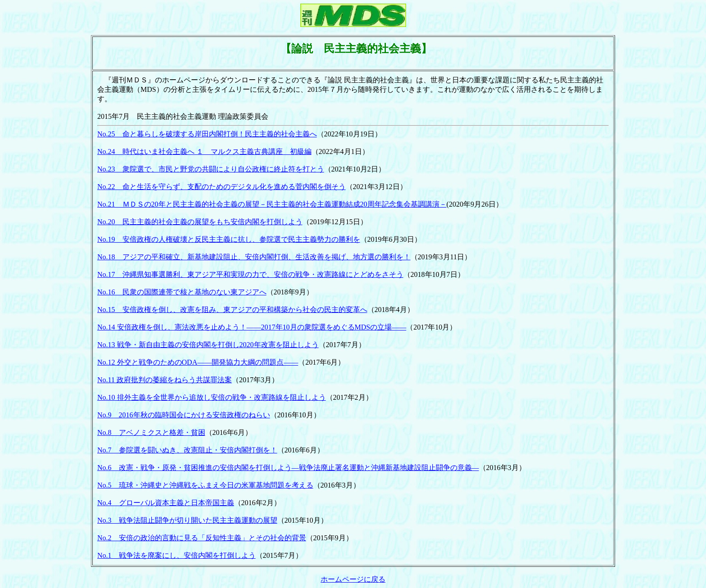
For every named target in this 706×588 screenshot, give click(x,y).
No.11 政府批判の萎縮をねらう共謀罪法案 (165, 380)
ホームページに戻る (353, 579)
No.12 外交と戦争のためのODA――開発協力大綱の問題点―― (198, 362)
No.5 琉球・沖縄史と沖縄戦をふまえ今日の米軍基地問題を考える (205, 485)
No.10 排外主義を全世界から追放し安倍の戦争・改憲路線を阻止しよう (212, 397)
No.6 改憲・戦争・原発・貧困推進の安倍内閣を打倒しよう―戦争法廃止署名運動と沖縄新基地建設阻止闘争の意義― (288, 468)
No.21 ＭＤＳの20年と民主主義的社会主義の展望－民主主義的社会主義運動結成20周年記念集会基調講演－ (272, 204)
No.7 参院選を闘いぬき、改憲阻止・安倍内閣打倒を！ (187, 450)
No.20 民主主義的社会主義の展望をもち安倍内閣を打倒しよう (200, 222)
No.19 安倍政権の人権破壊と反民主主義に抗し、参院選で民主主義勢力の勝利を (229, 239)
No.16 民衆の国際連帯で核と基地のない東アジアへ (182, 292)
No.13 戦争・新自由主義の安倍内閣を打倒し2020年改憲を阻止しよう (208, 345)
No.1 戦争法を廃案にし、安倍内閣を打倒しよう (176, 555)
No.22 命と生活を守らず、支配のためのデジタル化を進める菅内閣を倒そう (222, 187)
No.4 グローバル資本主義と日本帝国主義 (166, 503)
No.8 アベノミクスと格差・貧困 (151, 432)
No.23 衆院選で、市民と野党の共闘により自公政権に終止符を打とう (211, 169)
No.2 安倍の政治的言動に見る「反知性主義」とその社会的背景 (202, 538)
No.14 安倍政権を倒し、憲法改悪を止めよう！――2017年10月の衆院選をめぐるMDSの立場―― (252, 327)
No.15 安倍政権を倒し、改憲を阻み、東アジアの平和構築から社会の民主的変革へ (232, 310)
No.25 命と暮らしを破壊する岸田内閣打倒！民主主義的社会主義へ (207, 134)
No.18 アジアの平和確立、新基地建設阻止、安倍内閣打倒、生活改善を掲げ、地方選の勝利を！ (254, 257)
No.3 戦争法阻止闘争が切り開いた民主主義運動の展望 (187, 520)
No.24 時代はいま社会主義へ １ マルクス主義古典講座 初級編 (204, 152)
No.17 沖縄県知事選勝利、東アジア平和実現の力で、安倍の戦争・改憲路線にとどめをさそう (250, 274)
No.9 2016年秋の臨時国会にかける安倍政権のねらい (184, 415)
